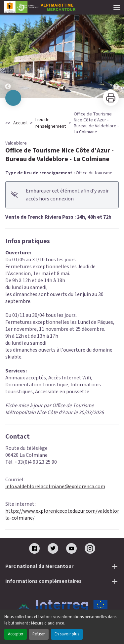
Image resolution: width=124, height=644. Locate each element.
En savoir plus (67, 634)
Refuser (39, 634)
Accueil (20, 123)
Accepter (16, 634)
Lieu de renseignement (51, 123)
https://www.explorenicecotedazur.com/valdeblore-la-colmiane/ (64, 515)
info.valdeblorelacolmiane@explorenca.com (55, 487)
